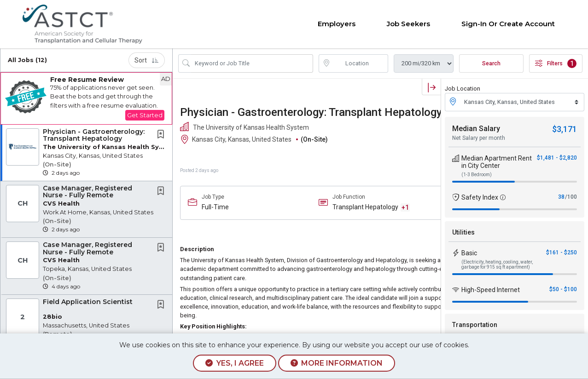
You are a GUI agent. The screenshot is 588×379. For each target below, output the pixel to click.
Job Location (463, 89)
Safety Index (480, 197)
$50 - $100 (563, 289)
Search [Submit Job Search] (491, 63)
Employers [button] (337, 24)
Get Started (145, 115)
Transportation (475, 325)
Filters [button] (556, 63)
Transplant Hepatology (365, 207)
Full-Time (215, 207)
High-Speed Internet (491, 290)
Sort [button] (147, 60)
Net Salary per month (479, 138)
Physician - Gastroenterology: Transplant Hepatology (94, 135)
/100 (571, 197)
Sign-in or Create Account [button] (508, 24)
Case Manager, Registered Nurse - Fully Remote (87, 192)
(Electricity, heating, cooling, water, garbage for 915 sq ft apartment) (497, 264)
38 (561, 197)
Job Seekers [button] (408, 24)
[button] (86, 98)
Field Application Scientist (88, 302)
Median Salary (476, 129)
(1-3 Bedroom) (477, 175)
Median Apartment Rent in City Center (497, 162)
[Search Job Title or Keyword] (252, 63)
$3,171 (565, 129)
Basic (469, 253)
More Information (337, 363)
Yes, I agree (234, 363)
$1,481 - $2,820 (557, 158)
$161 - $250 (562, 253)
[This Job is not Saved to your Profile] (163, 135)
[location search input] (360, 63)
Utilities (463, 232)
